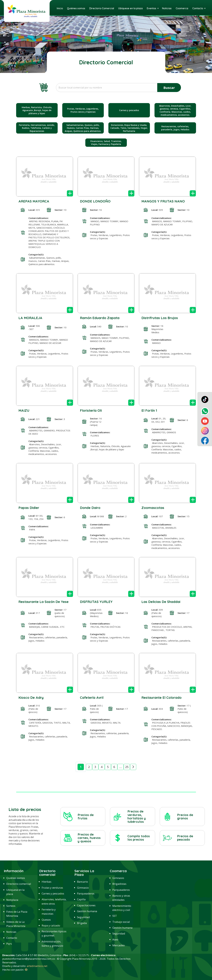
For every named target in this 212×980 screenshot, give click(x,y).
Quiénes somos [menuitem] (76, 8)
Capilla (81, 899)
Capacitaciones (86, 905)
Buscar (169, 88)
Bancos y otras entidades (121, 898)
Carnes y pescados (53, 893)
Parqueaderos (86, 893)
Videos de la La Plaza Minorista (16, 924)
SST (115, 916)
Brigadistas (119, 884)
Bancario (82, 882)
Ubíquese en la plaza (15, 892)
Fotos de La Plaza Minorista (17, 914)
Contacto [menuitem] (198, 8)
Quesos (46, 920)
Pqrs (9, 944)
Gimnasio (83, 888)
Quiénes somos (16, 878)
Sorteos (11, 906)
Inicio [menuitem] (60, 8)
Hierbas (47, 882)
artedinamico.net (37, 966)
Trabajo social (121, 922)
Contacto (12, 938)
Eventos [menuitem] (152, 8)
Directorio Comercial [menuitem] (102, 8)
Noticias (11, 932)
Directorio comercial (19, 884)
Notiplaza (12, 900)
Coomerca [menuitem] (182, 8)
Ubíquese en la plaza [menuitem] (130, 8)
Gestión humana (87, 911)
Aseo (115, 939)
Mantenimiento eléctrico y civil (122, 908)
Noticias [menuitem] (167, 8)
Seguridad (83, 917)
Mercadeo (119, 945)
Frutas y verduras (52, 888)
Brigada (82, 923)
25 (127, 767)
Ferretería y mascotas (49, 912)
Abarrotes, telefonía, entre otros (54, 901)
